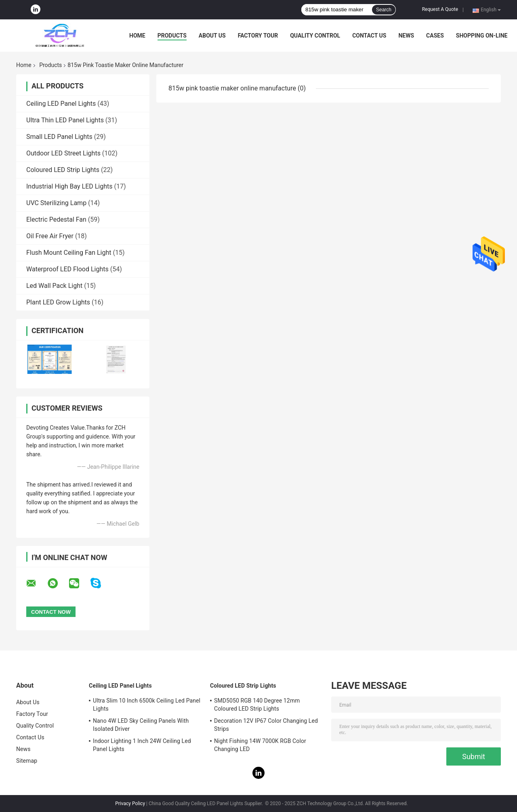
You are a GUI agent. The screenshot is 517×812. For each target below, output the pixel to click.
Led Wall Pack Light (54, 286)
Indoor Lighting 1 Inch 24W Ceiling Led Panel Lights (142, 745)
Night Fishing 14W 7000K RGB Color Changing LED (260, 745)
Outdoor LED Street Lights (63, 153)
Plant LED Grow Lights (58, 302)
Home (137, 36)
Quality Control (315, 36)
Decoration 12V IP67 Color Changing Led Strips (266, 725)
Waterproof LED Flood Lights (67, 269)
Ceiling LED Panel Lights (61, 104)
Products (172, 36)
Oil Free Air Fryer (50, 236)
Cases (435, 36)
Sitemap (27, 761)
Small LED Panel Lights (59, 137)
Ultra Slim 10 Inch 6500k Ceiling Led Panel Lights (147, 705)
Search (384, 10)
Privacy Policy (130, 804)
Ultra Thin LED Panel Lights (65, 120)
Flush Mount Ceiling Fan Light (69, 253)
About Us (212, 36)
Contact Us (369, 36)
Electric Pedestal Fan (56, 219)
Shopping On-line (482, 36)
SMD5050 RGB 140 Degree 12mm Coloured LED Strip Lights (257, 705)
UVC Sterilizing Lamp (56, 203)
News (406, 36)
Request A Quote (440, 9)
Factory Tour (258, 36)
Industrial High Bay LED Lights (69, 186)
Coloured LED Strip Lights (63, 170)
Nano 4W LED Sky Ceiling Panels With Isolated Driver (141, 725)
